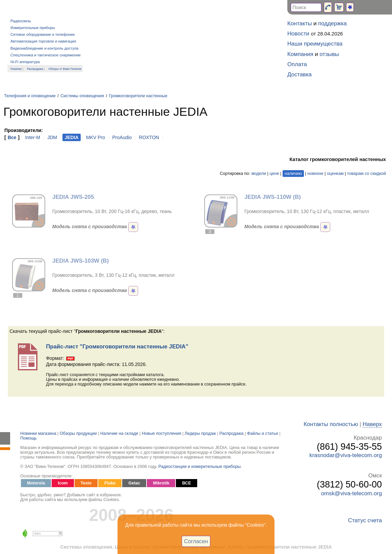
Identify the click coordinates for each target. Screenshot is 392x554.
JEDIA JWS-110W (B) (273, 197)
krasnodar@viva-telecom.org (346, 455)
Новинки (16, 69)
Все (12, 137)
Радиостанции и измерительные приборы (200, 467)
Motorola (36, 483)
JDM (52, 137)
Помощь (29, 438)
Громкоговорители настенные (138, 96)
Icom (63, 483)
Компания (300, 54)
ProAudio (122, 137)
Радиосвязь (21, 21)
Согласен (196, 541)
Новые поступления (162, 433)
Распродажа (35, 69)
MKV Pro (96, 137)
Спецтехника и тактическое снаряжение (46, 55)
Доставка (299, 74)
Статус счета (365, 520)
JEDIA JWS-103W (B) (81, 261)
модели (259, 174)
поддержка (332, 23)
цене (274, 174)
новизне (315, 174)
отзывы (329, 54)
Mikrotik (161, 483)
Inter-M (32, 137)
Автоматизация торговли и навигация (43, 41)
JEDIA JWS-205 (73, 197)
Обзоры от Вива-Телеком (65, 69)
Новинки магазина (38, 433)
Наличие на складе (119, 433)
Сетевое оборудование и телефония (43, 34)
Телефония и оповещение (30, 96)
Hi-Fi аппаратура (25, 62)
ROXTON (149, 137)
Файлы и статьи (263, 433)
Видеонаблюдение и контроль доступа (44, 48)
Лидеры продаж (200, 433)
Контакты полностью (331, 424)
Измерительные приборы (33, 28)
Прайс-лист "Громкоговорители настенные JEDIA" (117, 347)
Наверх (372, 424)
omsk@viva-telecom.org (351, 493)
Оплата (297, 64)
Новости (298, 34)
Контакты (299, 23)
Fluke (110, 483)
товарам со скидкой (367, 174)
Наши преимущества (315, 44)
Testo (86, 483)
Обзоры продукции (78, 433)
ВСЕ (186, 483)
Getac (134, 483)
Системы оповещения (82, 96)
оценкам (335, 174)
